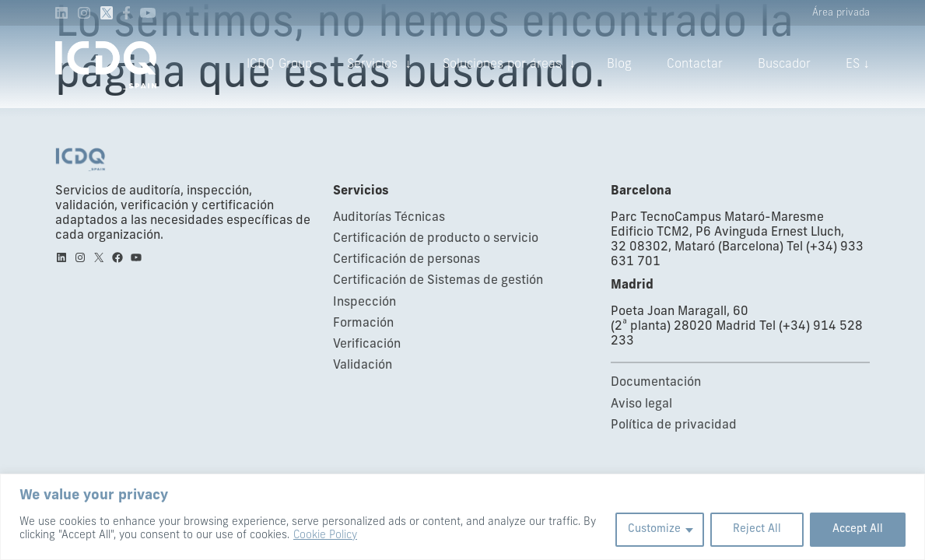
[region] (462, 517)
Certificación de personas (406, 260)
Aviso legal (641, 404)
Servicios (372, 65)
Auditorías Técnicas (389, 218)
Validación (363, 366)
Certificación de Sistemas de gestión (438, 281)
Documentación (656, 383)
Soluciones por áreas (502, 65)
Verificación (367, 345)
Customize (654, 529)
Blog (619, 65)
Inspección (364, 303)
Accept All (858, 529)
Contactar (695, 65)
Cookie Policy (325, 535)
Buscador (784, 65)
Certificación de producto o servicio (436, 239)
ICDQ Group (279, 65)
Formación (363, 324)
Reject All (757, 529)
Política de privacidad (674, 425)
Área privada (841, 13)
